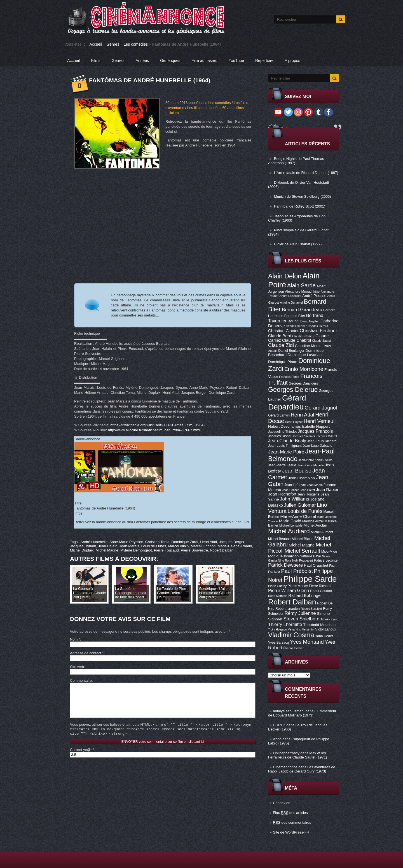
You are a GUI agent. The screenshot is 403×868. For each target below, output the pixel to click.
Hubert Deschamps (284, 426)
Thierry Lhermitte (285, 624)
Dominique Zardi (185, 542)
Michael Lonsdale (291, 525)
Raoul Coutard (321, 591)
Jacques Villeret (326, 436)
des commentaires (292, 822)
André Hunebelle (94, 542)
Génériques (170, 60)
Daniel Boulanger (291, 351)
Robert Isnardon (288, 609)
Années (142, 60)
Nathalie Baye (310, 556)
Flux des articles (290, 813)
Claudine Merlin (308, 346)
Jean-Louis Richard (322, 441)
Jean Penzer (290, 490)
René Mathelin (278, 596)
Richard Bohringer (305, 595)
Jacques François (315, 431)
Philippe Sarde (310, 579)
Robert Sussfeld (311, 609)
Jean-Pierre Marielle (311, 465)
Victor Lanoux (326, 629)
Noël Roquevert (303, 560)
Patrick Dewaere (285, 565)
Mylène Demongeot (136, 550)
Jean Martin (315, 485)
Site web (77, 667)
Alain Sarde (301, 285)
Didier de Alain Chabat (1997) (298, 244)
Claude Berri (280, 336)
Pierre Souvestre (194, 550)
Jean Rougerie (309, 494)
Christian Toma (157, 542)
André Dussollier (290, 296)
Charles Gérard (318, 326)
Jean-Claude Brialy (287, 441)
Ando (277, 739)
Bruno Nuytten (310, 321)
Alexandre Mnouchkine (302, 292)
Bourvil (294, 321)
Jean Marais (129, 546)
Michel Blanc (302, 539)
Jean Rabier (327, 490)
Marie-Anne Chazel (298, 516)
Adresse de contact (87, 653)
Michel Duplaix (82, 550)
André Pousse (314, 296)
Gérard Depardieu (287, 402)
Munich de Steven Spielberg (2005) (303, 196)
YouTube (236, 60)
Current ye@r (82, 758)
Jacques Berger (231, 542)
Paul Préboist (297, 571)
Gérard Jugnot (321, 408)
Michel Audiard (289, 531)
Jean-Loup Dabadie (317, 446)
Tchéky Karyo (329, 619)
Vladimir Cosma (291, 635)
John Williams (295, 499)
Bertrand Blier (295, 316)
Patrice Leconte (326, 560)
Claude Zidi (281, 345)
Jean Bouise (297, 471)
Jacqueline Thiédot (282, 432)
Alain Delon (285, 276)
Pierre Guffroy (277, 586)
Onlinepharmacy (286, 753)
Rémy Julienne (300, 613)
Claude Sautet (322, 341)
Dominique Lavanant (305, 355)
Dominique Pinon (283, 362)
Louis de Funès (305, 511)
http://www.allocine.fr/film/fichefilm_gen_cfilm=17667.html (154, 430)
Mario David (290, 521)
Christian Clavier (283, 331)
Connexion (282, 803)
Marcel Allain (179, 546)
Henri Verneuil (320, 421)
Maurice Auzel (313, 521)
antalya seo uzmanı (289, 711)
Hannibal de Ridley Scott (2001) (300, 206)
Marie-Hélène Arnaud (235, 546)
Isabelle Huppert (316, 426)
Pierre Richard (320, 586)
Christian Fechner (318, 331)
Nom (75, 639)
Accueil (96, 44)
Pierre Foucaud (166, 550)
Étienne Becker (294, 648)
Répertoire (264, 60)
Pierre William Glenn (289, 590)
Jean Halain (108, 546)
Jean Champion (301, 478)
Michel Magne (302, 545)
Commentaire (81, 680)
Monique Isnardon (283, 556)
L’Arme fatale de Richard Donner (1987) (306, 173)
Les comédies (136, 44)
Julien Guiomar (300, 505)
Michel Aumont (322, 532)
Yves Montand (307, 642)
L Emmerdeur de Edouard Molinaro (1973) (302, 713)
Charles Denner (296, 326)
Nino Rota (284, 560)
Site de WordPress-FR (291, 832)
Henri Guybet (294, 422)
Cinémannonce (285, 767)
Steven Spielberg (302, 619)
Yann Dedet (324, 636)
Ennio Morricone (304, 369)
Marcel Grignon (203, 546)
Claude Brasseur (303, 336)
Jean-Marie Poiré (286, 452)
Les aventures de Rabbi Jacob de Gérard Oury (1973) (302, 769)
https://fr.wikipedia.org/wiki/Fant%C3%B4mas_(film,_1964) (158, 425)
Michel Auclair (315, 525)
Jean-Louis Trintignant (285, 446)
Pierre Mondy (298, 586)
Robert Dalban (292, 602)
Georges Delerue (293, 390)
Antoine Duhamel (291, 302)
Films (96, 60)
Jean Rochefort (282, 494)
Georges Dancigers (303, 383)
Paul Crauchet (316, 565)
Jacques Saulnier (304, 436)
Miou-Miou (329, 551)
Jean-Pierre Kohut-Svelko (316, 460)
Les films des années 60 (207, 108)
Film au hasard (204, 60)
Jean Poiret (307, 490)
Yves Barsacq (278, 643)
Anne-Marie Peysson (126, 542)
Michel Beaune (279, 539)
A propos (292, 60)
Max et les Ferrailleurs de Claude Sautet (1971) (297, 755)
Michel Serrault (302, 551)
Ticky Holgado (277, 629)
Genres (113, 44)
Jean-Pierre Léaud (282, 465)
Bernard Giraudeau (302, 310)
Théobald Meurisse (319, 625)
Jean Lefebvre (295, 485)
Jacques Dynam (83, 546)
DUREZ (279, 725)
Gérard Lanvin (279, 415)
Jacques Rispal (280, 436)
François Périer (289, 377)
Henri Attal (303, 415)
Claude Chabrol (297, 340)
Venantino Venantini (301, 629)
